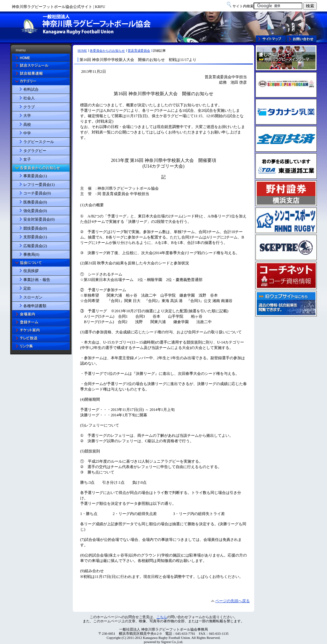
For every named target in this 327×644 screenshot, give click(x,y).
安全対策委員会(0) (39, 219)
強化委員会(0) (35, 211)
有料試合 (31, 89)
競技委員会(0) (35, 228)
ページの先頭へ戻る (232, 601)
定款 (27, 288)
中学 (27, 133)
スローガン (33, 297)
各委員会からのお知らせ (107, 51)
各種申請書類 (35, 306)
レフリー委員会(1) (39, 185)
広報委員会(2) (35, 246)
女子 (27, 159)
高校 (27, 125)
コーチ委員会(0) (37, 193)
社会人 (29, 98)
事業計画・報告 (37, 280)
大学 (27, 116)
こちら (162, 617)
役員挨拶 (31, 271)
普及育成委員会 (139, 51)
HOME (82, 51)
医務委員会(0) (35, 202)
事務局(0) (31, 254)
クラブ (29, 107)
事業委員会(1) (35, 176)
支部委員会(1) (35, 237)
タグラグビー (35, 151)
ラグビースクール (39, 142)
